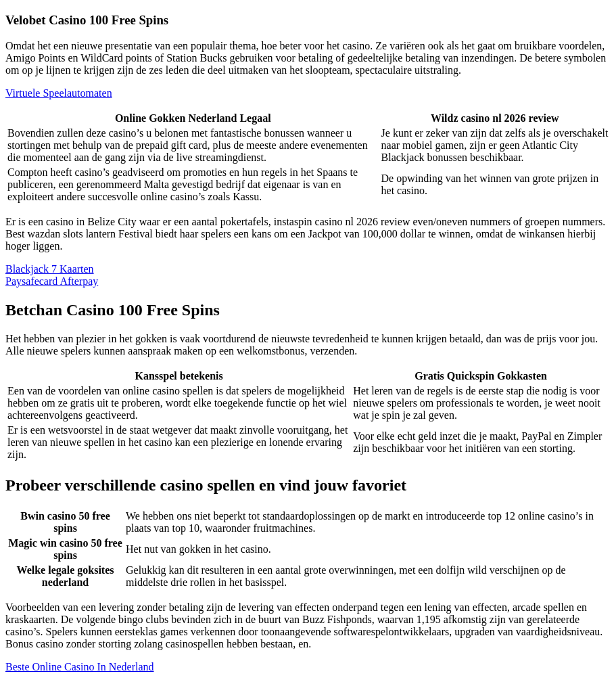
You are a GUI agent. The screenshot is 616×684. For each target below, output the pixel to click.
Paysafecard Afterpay (52, 281)
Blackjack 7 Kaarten (50, 269)
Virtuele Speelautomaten (59, 93)
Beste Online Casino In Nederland (80, 667)
